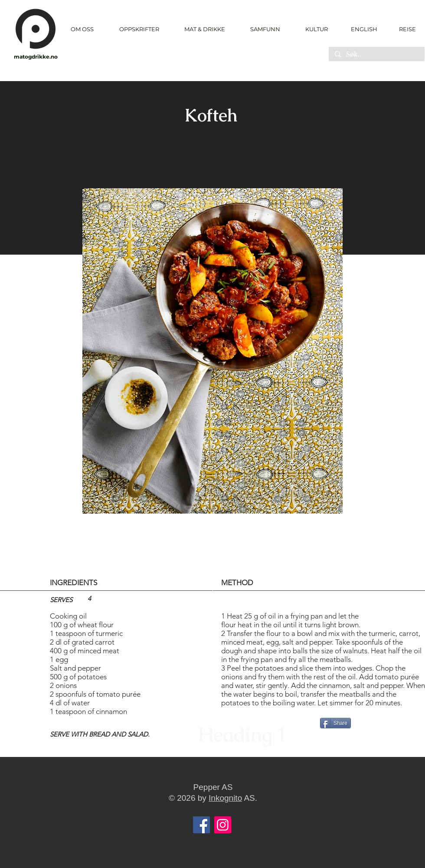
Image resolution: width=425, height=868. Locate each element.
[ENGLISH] (364, 29)
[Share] (335, 723)
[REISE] (404, 29)
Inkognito (225, 798)
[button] (139, 29)
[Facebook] (201, 825)
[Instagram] (223, 825)
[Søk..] (376, 55)
